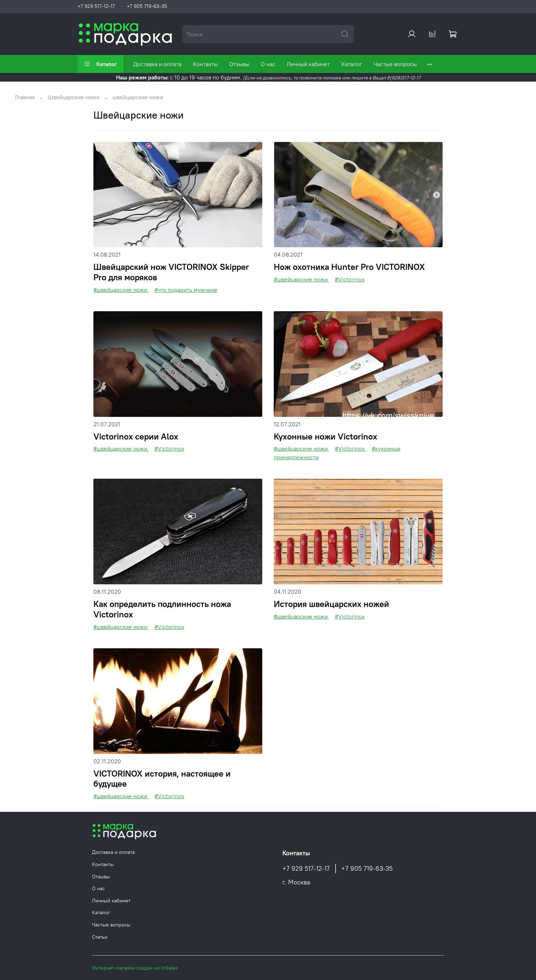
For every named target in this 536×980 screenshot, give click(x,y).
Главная (25, 97)
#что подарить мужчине (186, 290)
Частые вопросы (395, 64)
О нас (268, 64)
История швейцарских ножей (331, 604)
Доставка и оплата (157, 64)
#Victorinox (350, 279)
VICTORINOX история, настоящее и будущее (162, 779)
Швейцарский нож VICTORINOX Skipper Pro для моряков (171, 272)
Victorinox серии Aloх (136, 436)
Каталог (100, 64)
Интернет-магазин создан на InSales (135, 968)
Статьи (100, 937)
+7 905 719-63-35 (147, 6)
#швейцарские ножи (121, 290)
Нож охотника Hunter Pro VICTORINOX (349, 267)
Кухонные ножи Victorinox (325, 436)
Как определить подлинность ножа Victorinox (162, 609)
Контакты (205, 64)
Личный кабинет (308, 64)
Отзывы (239, 64)
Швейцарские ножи (74, 97)
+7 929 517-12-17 (96, 6)
